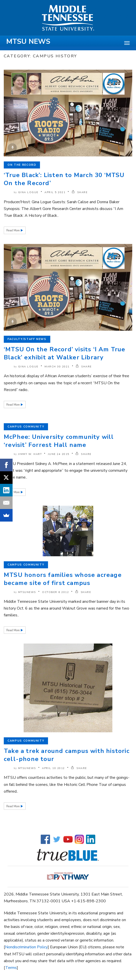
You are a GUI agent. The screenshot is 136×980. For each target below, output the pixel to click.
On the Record (22, 165)
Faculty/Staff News (27, 339)
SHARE (80, 192)
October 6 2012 (55, 592)
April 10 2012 (53, 768)
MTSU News (28, 41)
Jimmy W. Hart (30, 454)
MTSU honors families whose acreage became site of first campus (63, 579)
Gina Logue (28, 192)
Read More (13, 230)
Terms (11, 968)
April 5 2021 (55, 192)
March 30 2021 (57, 367)
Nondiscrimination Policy (26, 947)
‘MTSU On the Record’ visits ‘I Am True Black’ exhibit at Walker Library (65, 353)
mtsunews (27, 592)
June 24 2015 (59, 454)
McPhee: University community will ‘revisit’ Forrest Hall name (59, 441)
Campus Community (26, 427)
